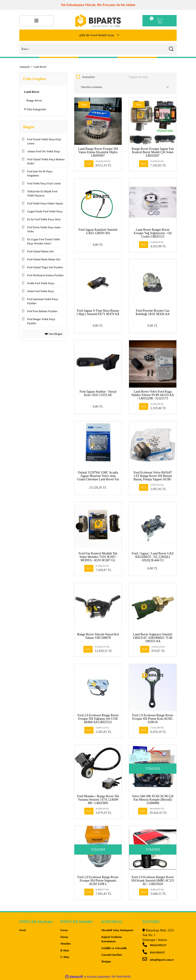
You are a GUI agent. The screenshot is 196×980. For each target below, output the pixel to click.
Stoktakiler (89, 77)
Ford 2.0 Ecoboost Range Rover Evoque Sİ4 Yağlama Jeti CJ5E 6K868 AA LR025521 (98, 719)
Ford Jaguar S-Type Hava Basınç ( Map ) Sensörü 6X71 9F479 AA (98, 312)
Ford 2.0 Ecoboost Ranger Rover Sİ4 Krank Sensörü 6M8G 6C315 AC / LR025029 (153, 881)
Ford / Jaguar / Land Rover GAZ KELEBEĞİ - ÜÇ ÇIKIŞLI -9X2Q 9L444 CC (153, 557)
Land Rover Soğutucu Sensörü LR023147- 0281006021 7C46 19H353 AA (153, 638)
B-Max (65, 950)
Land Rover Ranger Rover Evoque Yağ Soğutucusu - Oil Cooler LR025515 (153, 233)
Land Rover (40, 67)
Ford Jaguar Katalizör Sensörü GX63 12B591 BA (98, 231)
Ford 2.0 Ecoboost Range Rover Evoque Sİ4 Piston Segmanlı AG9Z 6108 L (98, 881)
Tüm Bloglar (54, 334)
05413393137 (154, 952)
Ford (22, 930)
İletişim (106, 961)
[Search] (98, 49)
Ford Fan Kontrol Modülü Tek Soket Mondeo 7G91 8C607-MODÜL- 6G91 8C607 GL (98, 557)
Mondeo (66, 944)
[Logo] (98, 21)
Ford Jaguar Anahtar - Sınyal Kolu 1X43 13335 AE (98, 393)
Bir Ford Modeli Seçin (97, 35)
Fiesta (64, 937)
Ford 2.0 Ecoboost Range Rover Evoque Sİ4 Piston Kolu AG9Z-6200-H (153, 719)
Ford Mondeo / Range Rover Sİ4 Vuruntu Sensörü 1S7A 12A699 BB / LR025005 (98, 800)
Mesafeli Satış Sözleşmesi (117, 930)
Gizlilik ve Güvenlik (114, 948)
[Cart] (160, 21)
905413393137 (154, 945)
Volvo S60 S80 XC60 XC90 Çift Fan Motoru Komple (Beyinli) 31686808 (153, 800)
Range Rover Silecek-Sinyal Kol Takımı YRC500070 (98, 636)
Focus (64, 930)
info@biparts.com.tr (158, 960)
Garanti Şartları (112, 955)
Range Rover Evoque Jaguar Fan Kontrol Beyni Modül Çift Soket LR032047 (153, 152)
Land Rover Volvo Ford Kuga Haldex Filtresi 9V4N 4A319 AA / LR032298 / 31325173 (153, 395)
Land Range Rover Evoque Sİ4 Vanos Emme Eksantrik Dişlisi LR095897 (98, 152)
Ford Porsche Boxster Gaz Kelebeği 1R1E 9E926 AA (153, 312)
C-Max (65, 957)
